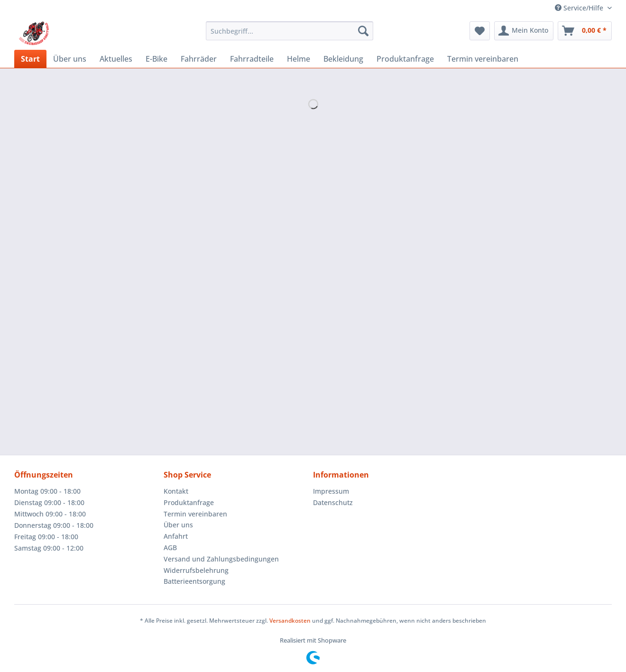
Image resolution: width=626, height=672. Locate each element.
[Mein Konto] (524, 31)
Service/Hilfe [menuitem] (580, 8)
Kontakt (176, 491)
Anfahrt (176, 536)
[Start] (30, 59)
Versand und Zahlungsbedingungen (221, 559)
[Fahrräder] (199, 59)
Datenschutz (333, 502)
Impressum (331, 491)
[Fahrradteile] (252, 59)
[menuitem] (290, 35)
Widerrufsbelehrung (196, 570)
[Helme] (299, 59)
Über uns (178, 525)
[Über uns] (70, 59)
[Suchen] (363, 31)
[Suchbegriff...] (290, 31)
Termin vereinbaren (195, 514)
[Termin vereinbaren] (483, 59)
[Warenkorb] (585, 31)
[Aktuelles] (116, 59)
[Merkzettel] (480, 31)
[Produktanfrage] (405, 59)
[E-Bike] (156, 59)
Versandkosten (290, 621)
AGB (170, 548)
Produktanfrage (189, 502)
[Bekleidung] (343, 59)
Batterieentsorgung (194, 581)
